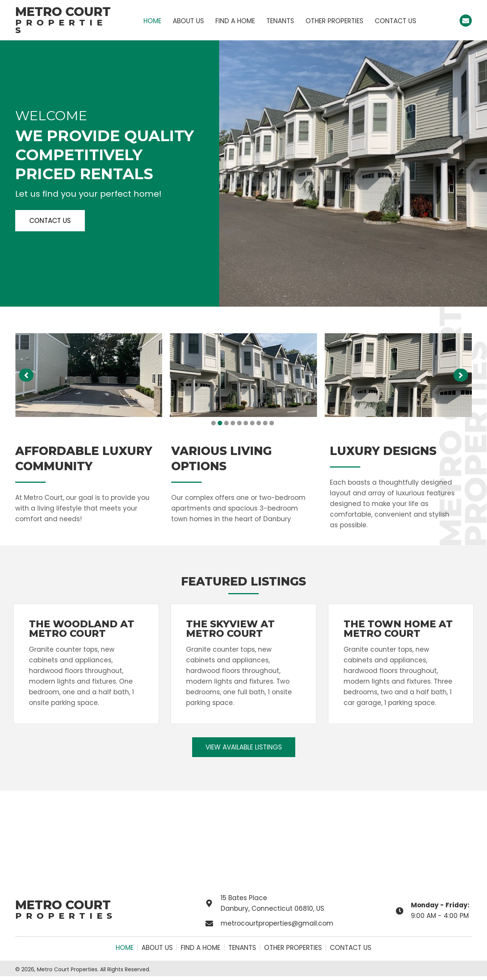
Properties (61, 26)
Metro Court (63, 12)
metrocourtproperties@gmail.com (277, 923)
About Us (157, 948)
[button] (466, 21)
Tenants (242, 948)
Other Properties (293, 948)
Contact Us (351, 948)
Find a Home (201, 948)
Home (125, 948)
